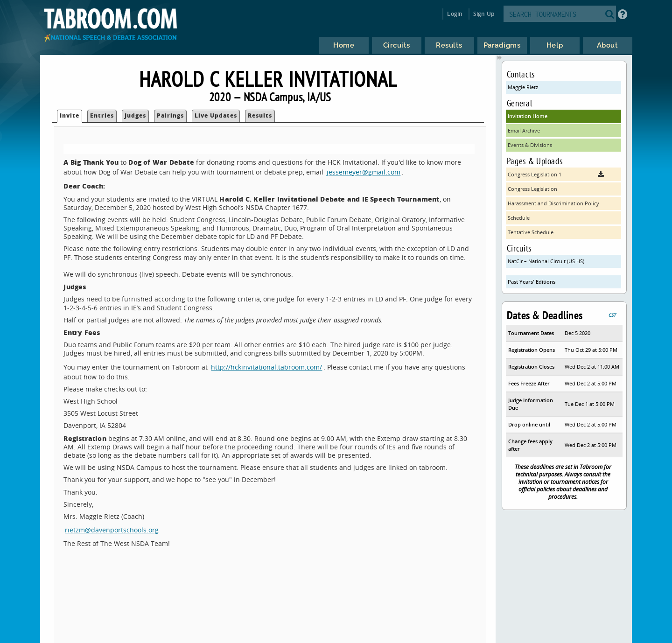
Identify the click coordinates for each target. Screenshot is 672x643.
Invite (70, 115)
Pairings (170, 115)
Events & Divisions (530, 145)
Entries (102, 115)
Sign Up (484, 14)
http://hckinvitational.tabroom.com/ (266, 367)
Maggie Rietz (523, 87)
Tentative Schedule (531, 232)
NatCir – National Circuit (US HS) (546, 261)
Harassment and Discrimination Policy (553, 203)
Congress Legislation (532, 189)
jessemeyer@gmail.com (364, 172)
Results (260, 115)
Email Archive (524, 130)
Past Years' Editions (532, 282)
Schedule (519, 218)
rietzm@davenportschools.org (112, 530)
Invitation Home (528, 116)
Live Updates (216, 115)
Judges (135, 115)
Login (455, 14)
